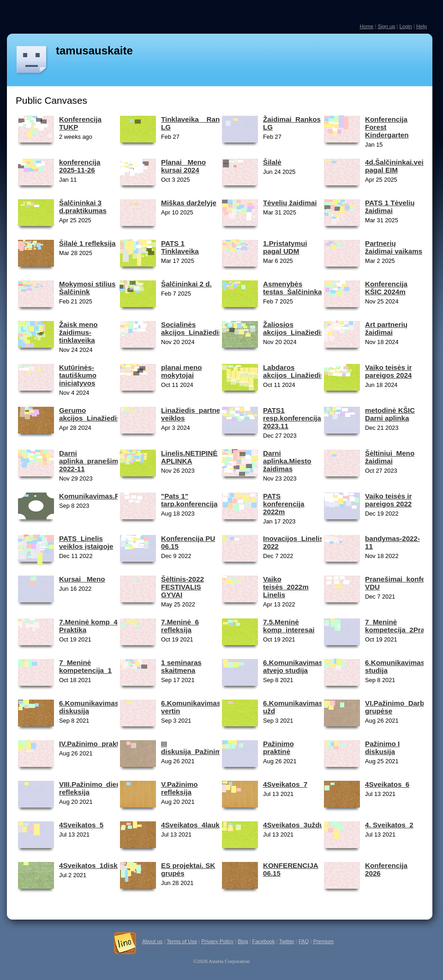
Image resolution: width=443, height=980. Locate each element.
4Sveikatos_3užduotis (300, 825)
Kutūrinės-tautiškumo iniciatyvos (78, 375)
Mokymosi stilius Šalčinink (87, 288)
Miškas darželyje (189, 203)
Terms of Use (182, 941)
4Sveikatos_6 (387, 784)
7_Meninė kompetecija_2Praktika (403, 626)
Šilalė (272, 162)
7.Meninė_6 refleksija (180, 626)
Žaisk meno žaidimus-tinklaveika (78, 332)
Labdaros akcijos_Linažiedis (294, 371)
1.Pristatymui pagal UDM (285, 247)
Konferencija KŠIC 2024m (386, 288)
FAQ (304, 941)
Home (366, 26)
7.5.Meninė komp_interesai (289, 626)
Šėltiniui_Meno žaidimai (390, 457)
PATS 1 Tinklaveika (180, 247)
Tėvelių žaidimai (290, 203)
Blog (243, 941)
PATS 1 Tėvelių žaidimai (390, 207)
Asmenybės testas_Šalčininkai (293, 288)
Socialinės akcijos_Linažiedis (192, 328)
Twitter (287, 941)
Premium (323, 941)
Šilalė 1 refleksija (87, 243)
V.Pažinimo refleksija (180, 788)
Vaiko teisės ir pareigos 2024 (388, 371)
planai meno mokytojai (182, 371)
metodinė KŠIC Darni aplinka (390, 414)
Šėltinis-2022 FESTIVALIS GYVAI (183, 587)
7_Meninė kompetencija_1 (85, 666)
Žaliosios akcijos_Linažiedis (294, 328)
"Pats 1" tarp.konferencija (189, 500)
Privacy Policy (217, 941)
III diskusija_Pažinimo (193, 748)
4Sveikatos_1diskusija (96, 865)
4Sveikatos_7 (285, 784)
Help (422, 26)
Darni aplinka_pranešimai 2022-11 (92, 461)
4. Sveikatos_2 (389, 825)
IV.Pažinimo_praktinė (94, 744)
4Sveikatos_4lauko (192, 825)
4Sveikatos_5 (81, 825)
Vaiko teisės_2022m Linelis (286, 587)
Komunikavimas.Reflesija (101, 496)
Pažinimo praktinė (278, 748)
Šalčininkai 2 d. (186, 284)
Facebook (264, 941)
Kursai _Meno (82, 579)
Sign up (386, 26)
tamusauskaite (94, 50)
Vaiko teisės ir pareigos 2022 (388, 500)
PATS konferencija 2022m (284, 504)
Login (405, 26)
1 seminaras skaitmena (181, 666)
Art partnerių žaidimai (386, 328)
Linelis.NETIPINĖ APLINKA (189, 457)
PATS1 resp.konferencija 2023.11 (292, 418)
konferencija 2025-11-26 (80, 166)
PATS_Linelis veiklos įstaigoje (86, 542)
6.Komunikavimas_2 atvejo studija (297, 666)
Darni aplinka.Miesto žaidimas (287, 461)
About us (152, 941)
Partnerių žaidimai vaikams (394, 247)
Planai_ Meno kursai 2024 (183, 166)
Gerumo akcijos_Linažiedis (90, 414)
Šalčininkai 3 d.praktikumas (83, 207)
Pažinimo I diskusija (382, 748)
